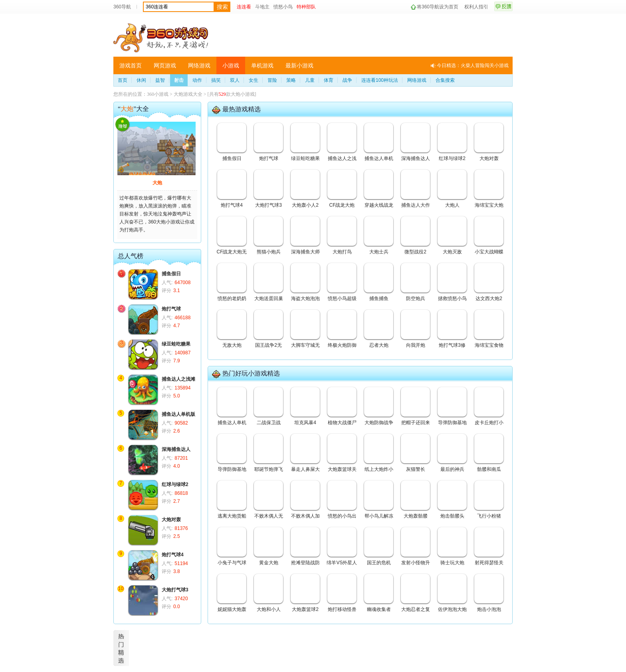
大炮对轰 (171, 520)
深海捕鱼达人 (176, 449)
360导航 (122, 7)
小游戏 (231, 65)
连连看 (244, 7)
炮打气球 (171, 309)
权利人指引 (476, 7)
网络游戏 (199, 65)
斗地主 (262, 7)
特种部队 (306, 7)
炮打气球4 (173, 555)
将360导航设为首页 (438, 7)
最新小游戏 (299, 65)
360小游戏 (158, 94)
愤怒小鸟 (283, 7)
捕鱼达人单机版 (178, 414)
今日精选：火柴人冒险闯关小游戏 (473, 65)
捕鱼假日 (171, 274)
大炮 (157, 183)
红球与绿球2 (175, 484)
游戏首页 (131, 65)
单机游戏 (262, 65)
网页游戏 (165, 65)
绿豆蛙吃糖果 (176, 344)
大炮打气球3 (175, 590)
